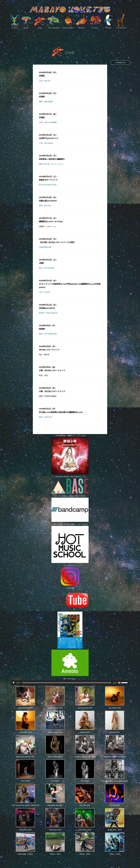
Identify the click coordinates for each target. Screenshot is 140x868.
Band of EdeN (68, 21)
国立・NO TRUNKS (47, 268)
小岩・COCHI (44, 292)
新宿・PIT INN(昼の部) (48, 334)
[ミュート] (119, 683)
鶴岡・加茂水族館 (46, 101)
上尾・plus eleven (46, 143)
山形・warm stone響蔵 (48, 122)
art (96, 21)
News (26, 21)
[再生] (14, 683)
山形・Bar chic (45, 81)
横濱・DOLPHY (45, 206)
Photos (16, 36)
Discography (54, 21)
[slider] (67, 683)
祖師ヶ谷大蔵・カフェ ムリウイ (51, 164)
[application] (70, 683)
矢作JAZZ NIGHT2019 (48, 185)
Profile (15, 21)
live (40, 21)
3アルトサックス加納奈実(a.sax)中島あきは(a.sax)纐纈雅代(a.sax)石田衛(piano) (70, 284)
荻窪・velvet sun (46, 417)
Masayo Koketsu (70, 10)
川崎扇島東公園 (45, 247)
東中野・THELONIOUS (48, 313)
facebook (121, 21)
